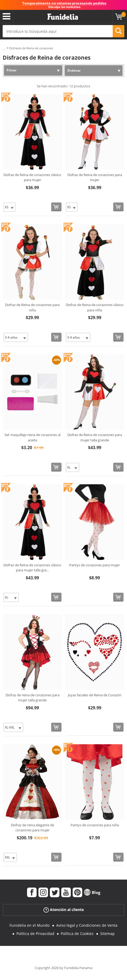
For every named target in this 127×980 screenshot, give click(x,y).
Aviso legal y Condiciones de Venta (87, 925)
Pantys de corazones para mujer (95, 565)
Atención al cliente (64, 910)
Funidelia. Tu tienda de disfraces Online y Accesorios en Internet (63, 17)
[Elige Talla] (10, 207)
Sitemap (108, 934)
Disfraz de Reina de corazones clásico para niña (95, 307)
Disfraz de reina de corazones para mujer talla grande (32, 698)
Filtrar (12, 70)
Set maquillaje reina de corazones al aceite (32, 437)
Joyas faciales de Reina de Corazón (95, 695)
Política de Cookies (77, 934)
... (4, 48)
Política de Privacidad (35, 934)
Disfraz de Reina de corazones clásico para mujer (32, 177)
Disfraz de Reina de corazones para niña (32, 307)
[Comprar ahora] (56, 207)
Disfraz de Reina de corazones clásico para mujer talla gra (32, 568)
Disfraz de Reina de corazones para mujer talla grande (95, 437)
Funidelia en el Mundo (30, 925)
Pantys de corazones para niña (95, 825)
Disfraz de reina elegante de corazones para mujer (32, 828)
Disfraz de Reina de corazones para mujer (95, 177)
